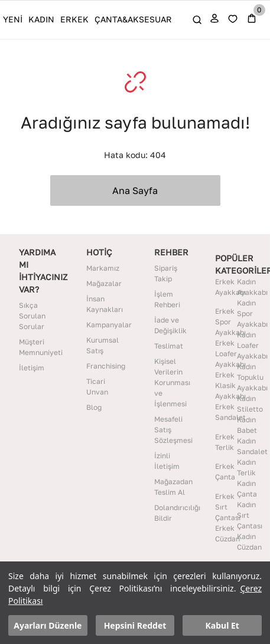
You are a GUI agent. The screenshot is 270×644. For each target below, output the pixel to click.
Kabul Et (222, 625)
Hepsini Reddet (135, 625)
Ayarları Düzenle (48, 625)
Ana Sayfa (135, 190)
